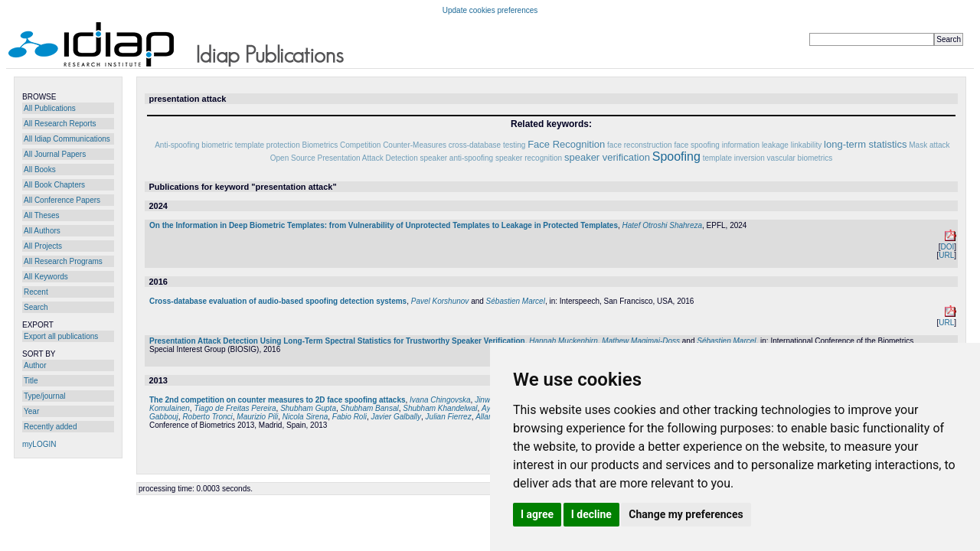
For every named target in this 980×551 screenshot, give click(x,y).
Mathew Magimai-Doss (641, 341)
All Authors (42, 231)
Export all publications (61, 336)
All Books (40, 170)
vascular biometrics (800, 158)
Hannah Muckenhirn (563, 341)
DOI (947, 247)
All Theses (42, 215)
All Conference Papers (62, 200)
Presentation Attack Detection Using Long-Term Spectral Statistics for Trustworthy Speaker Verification (337, 341)
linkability (807, 145)
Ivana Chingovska (440, 400)
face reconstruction (640, 145)
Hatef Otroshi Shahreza (663, 225)
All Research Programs (63, 261)
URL (946, 255)
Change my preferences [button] (686, 514)
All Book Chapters (54, 185)
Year (31, 411)
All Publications (50, 108)
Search (36, 307)
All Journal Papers (55, 154)
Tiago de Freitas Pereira (235, 408)
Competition (360, 145)
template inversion (734, 158)
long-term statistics (865, 144)
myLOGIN (39, 444)
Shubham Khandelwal (440, 408)
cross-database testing (487, 145)
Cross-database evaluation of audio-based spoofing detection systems (278, 301)
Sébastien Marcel (516, 301)
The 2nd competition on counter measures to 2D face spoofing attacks (278, 400)
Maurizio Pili (257, 417)
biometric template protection (250, 145)
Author (35, 365)
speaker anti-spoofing (456, 158)
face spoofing (697, 145)
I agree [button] (537, 514)
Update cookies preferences (490, 10)
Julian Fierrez (449, 417)
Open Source (293, 158)
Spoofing (676, 156)
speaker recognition (529, 158)
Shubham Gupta (308, 408)
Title (31, 381)
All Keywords (46, 277)
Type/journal (44, 396)
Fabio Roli (350, 417)
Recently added (51, 427)
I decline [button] (591, 514)
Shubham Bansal (370, 408)
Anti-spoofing (177, 145)
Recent (36, 292)
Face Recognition (566, 144)
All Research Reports (60, 124)
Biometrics (320, 145)
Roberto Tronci (207, 417)
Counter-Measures (415, 145)
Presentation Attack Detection (368, 158)
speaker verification (607, 157)
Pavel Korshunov (440, 301)
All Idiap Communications (67, 139)
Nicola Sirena (305, 417)
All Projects (43, 246)
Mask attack (929, 145)
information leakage (755, 145)
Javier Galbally (396, 417)
